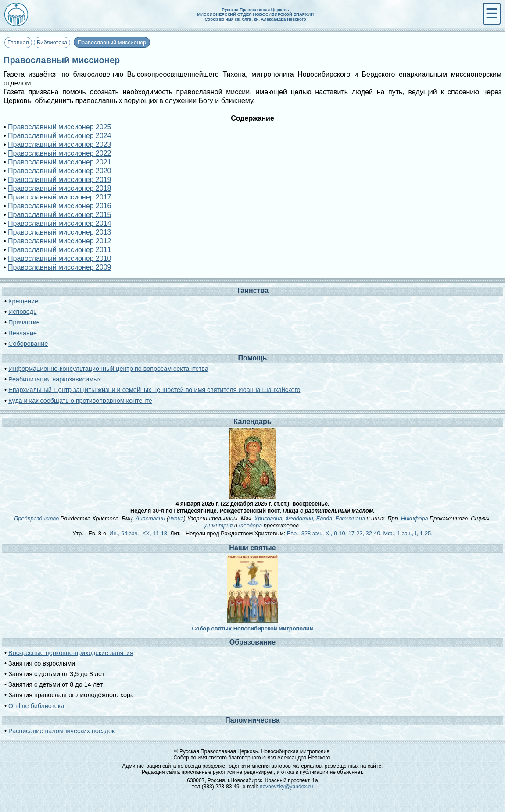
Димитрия (219, 525)
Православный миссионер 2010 (59, 258)
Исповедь (22, 312)
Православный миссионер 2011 (59, 250)
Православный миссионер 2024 (59, 136)
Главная (18, 42)
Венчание (23, 333)
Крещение (23, 301)
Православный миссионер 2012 (59, 241)
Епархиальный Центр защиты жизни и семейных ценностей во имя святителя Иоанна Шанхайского (154, 390)
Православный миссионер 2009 (59, 267)
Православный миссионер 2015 (59, 215)
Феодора (250, 525)
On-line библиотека (36, 706)
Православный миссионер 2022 (59, 153)
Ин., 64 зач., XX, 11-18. (139, 533)
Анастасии (150, 518)
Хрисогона (268, 518)
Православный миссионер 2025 (59, 127)
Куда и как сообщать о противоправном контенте (80, 401)
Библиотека (52, 42)
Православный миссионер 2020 (59, 171)
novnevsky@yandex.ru (287, 787)
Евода (324, 518)
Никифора (415, 518)
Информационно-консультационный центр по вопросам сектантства (108, 369)
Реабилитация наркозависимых (55, 379)
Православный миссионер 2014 (59, 223)
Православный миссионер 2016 (59, 206)
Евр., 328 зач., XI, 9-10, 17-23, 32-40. (334, 533)
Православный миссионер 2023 (59, 144)
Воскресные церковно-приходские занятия (71, 653)
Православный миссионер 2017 (59, 197)
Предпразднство (36, 518)
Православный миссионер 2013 (59, 232)
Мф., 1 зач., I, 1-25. (408, 533)
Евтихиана (350, 518)
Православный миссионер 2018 (59, 188)
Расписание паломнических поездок (61, 731)
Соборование (28, 344)
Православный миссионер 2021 (59, 162)
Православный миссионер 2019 (59, 180)
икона (176, 518)
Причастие (24, 322)
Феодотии (299, 518)
